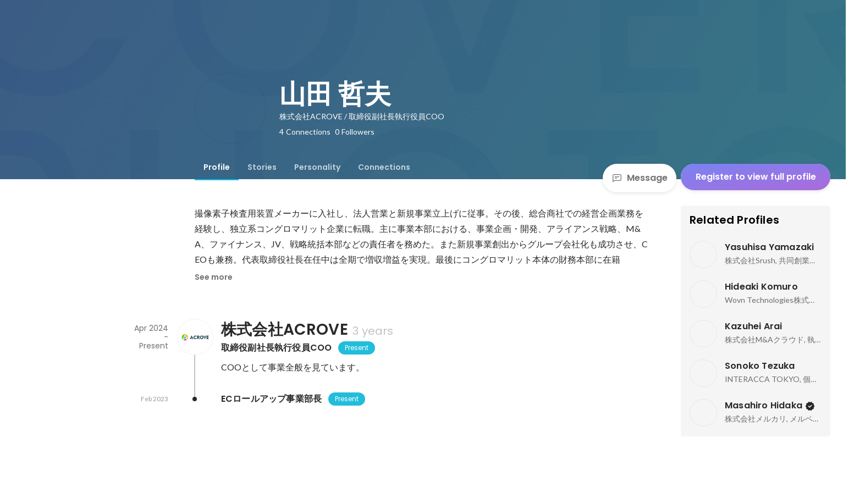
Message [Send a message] (640, 178)
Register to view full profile (756, 177)
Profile (217, 167)
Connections (384, 167)
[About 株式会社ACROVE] (195, 337)
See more (214, 277)
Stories (262, 167)
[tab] (217, 167)
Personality (317, 167)
